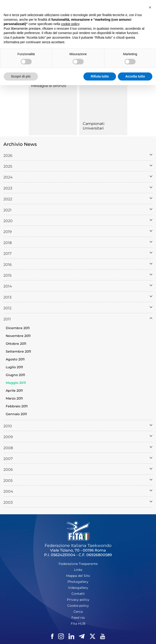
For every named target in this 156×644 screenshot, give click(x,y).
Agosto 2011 (15, 359)
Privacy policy (78, 600)
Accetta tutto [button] (135, 76)
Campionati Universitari (94, 126)
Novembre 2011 (18, 336)
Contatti (78, 594)
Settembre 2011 (18, 351)
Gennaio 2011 (16, 414)
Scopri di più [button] (21, 76)
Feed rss (78, 618)
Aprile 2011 (14, 391)
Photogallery (78, 582)
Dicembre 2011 (18, 328)
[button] (150, 7)
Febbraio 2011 (17, 406)
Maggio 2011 (16, 383)
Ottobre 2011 (16, 344)
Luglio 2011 (14, 367)
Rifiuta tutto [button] (100, 76)
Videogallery (78, 588)
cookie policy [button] (70, 24)
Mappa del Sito (78, 576)
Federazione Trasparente (78, 564)
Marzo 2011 (14, 398)
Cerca (78, 612)
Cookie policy (78, 606)
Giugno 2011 (15, 375)
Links (78, 570)
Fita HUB (78, 624)
